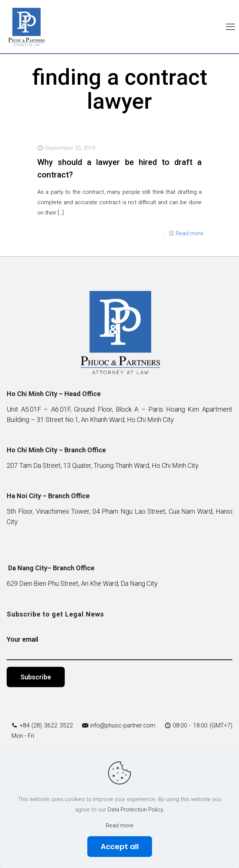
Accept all (120, 847)
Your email (119, 648)
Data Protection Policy (135, 810)
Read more (190, 233)
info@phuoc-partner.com (123, 725)
